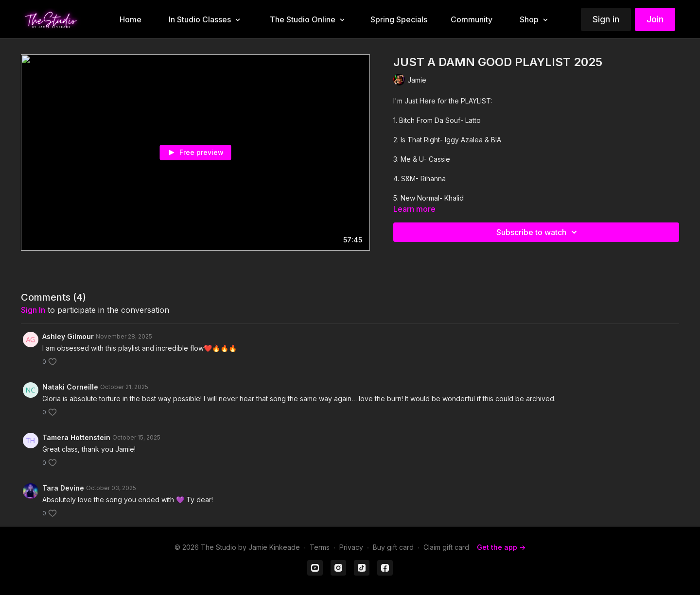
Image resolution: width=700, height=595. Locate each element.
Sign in (606, 19)
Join (655, 19)
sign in (33, 310)
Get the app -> (501, 547)
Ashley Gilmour (68, 336)
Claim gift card (446, 547)
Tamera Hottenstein (76, 437)
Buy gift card (393, 547)
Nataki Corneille (70, 387)
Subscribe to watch (538, 232)
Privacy (351, 547)
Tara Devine (63, 488)
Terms (320, 547)
